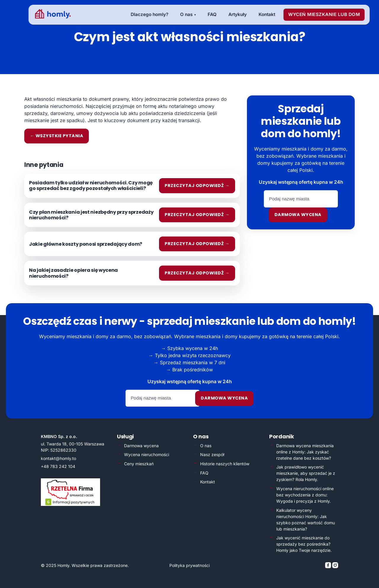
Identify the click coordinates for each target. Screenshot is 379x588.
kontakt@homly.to (58, 458)
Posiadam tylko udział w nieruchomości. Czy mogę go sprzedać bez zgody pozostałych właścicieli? (91, 186)
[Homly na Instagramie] (335, 567)
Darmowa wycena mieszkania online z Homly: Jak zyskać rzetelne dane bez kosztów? (305, 452)
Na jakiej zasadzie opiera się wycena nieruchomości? (73, 273)
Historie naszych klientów (225, 464)
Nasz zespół (212, 454)
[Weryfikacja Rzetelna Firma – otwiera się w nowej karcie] (70, 504)
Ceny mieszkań (139, 464)
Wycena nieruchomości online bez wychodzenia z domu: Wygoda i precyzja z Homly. (305, 495)
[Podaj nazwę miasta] (301, 199)
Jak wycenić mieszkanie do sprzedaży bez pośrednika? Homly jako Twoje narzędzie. (304, 544)
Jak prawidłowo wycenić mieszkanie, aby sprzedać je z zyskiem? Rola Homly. (306, 473)
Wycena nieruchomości (147, 454)
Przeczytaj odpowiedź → (197, 186)
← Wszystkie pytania (57, 136)
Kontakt (208, 482)
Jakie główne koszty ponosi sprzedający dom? (86, 244)
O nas (206, 446)
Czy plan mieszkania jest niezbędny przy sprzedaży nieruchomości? (91, 215)
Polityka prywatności (189, 565)
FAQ (204, 473)
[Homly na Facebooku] (329, 567)
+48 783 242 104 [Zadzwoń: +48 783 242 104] (58, 466)
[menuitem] (140, 15)
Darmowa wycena (298, 215)
